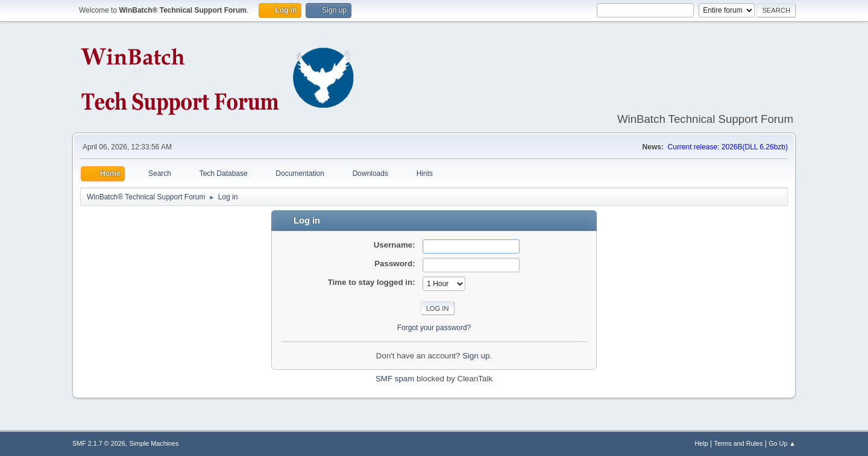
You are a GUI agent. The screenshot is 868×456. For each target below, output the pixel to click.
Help (702, 443)
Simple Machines (154, 443)
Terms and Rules (739, 443)
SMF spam (395, 379)
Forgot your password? (434, 328)
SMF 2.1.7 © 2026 (99, 443)
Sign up (476, 356)
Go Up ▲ (782, 443)
